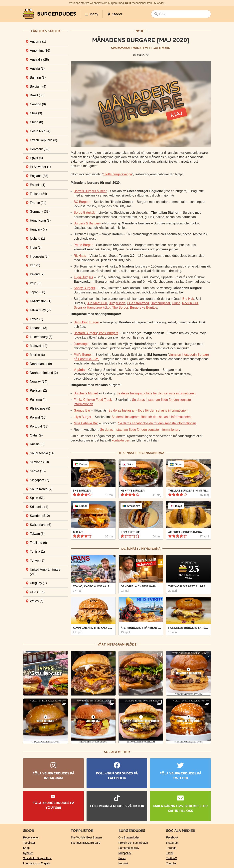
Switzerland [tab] (41, 525)
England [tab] (39, 176)
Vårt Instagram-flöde (117, 644)
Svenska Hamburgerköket (92, 308)
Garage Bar (82, 410)
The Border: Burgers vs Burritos (135, 308)
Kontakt (123, 863)
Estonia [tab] (38, 185)
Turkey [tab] (37, 560)
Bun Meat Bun (97, 303)
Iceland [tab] (38, 238)
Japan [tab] (38, 292)
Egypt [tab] (36, 158)
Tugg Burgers (83, 277)
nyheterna (151, 549)
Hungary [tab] (38, 230)
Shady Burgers (84, 288)
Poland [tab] (38, 417)
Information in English (37, 863)
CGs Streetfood (138, 303)
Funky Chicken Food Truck (93, 400)
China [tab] (37, 122)
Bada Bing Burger (86, 322)
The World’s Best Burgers (87, 837)
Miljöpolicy (125, 853)
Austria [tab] (37, 69)
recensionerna (151, 453)
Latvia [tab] (37, 319)
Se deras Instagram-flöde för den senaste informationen (156, 393)
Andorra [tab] (38, 42)
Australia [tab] (39, 60)
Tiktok (170, 853)
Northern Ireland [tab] (44, 373)
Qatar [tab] (36, 435)
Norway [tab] (39, 382)
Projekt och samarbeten (133, 843)
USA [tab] (37, 592)
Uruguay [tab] (38, 583)
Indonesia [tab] (39, 256)
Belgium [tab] (38, 86)
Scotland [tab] (39, 462)
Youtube (171, 863)
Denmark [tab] (40, 149)
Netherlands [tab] (41, 364)
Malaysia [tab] (39, 346)
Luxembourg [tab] (41, 337)
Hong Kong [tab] (40, 221)
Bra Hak (188, 299)
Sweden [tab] (40, 516)
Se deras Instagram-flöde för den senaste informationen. (151, 417)
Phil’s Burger (83, 355)
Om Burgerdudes (129, 837)
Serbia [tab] (38, 471)
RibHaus (80, 256)
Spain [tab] (37, 498)
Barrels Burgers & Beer (90, 191)
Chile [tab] (36, 113)
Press (122, 858)
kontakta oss (121, 440)
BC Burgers (82, 202)
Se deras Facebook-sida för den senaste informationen (157, 423)
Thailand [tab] (38, 543)
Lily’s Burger (83, 417)
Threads (171, 848)
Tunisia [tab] (37, 552)
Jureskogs (81, 344)
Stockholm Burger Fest (37, 858)
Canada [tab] (38, 104)
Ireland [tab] (37, 274)
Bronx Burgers (108, 333)
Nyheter (28, 853)
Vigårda (79, 370)
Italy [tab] (35, 283)
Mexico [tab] (37, 355)
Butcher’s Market (86, 393)
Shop (26, 848)
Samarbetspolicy (129, 848)
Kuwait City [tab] (40, 310)
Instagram (172, 843)
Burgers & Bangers (87, 223)
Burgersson (117, 303)
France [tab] (38, 203)
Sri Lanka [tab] (39, 507)
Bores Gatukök (84, 213)
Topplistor (29, 843)
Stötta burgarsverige (118, 174)
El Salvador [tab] (41, 167)
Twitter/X (171, 858)
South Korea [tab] (41, 489)
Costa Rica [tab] (40, 131)
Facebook (172, 837)
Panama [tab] (38, 399)
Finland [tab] (38, 194)
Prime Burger (83, 245)
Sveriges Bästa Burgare (86, 843)
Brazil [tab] (37, 95)
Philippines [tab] (40, 408)
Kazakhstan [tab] (41, 301)
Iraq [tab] (35, 265)
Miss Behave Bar (86, 423)
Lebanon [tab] (39, 328)
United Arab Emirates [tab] (45, 572)
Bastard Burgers (85, 333)
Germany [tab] (40, 212)
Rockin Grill (190, 303)
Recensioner (31, 837)
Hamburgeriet (160, 303)
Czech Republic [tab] (44, 140)
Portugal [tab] (39, 426)
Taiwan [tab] (37, 534)
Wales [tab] (37, 601)
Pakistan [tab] (38, 391)
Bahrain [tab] (38, 78)
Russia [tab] (37, 444)
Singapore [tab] (40, 480)
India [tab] (36, 247)
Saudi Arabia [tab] (42, 453)
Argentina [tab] (40, 51)
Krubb (176, 303)
